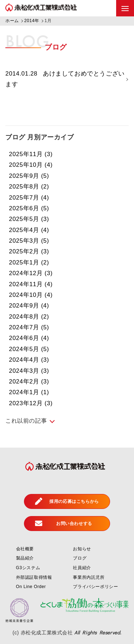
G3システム (28, 568)
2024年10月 (31, 295)
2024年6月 (29, 338)
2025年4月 (29, 230)
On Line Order (31, 587)
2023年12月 (31, 403)
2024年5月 (29, 349)
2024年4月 (29, 360)
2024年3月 (29, 371)
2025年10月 (31, 165)
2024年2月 (29, 382)
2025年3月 (29, 241)
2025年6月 (29, 208)
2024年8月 (29, 317)
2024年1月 (29, 393)
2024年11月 (31, 284)
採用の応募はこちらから (67, 501)
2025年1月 (29, 262)
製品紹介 (25, 558)
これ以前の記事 (26, 421)
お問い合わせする (64, 524)
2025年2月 (29, 252)
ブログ (80, 558)
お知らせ (82, 549)
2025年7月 (29, 198)
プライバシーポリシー (95, 587)
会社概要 (25, 549)
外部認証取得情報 (34, 577)
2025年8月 (29, 187)
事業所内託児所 (89, 577)
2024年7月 (29, 328)
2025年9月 (29, 176)
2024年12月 (31, 274)
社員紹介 (82, 568)
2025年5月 (29, 219)
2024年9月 (29, 306)
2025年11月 (31, 154)
